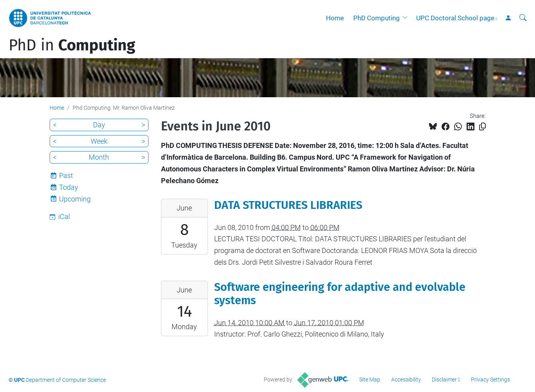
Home (335, 18)
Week (99, 141)
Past (66, 176)
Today (69, 187)
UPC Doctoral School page (455, 18)
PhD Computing (377, 18)
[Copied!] (482, 127)
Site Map (370, 380)
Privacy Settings (490, 380)
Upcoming (75, 199)
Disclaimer (444, 380)
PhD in (72, 45)
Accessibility (406, 380)
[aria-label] (523, 18)
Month (99, 157)
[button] (406, 18)
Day (99, 125)
